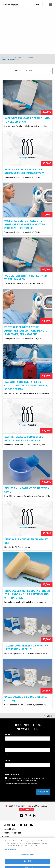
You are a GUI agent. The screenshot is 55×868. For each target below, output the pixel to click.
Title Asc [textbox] (28, 71)
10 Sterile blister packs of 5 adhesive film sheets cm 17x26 (24, 172)
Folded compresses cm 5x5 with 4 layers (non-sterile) (26, 648)
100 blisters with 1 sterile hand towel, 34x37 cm (26, 278)
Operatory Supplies (26, 57)
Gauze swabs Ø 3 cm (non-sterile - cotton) (27, 699)
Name (8, 735)
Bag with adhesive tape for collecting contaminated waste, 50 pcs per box (26, 386)
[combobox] (38, 71)
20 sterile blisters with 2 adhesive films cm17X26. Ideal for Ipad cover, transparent (27, 331)
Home (4, 57)
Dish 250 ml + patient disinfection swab (27, 490)
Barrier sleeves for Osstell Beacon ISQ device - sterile (24, 439)
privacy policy (13, 784)
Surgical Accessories (11, 59)
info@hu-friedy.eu (39, 806)
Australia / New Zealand (14, 833)
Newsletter (28, 809)
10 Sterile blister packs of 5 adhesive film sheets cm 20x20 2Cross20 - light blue (25, 225)
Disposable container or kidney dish (26, 541)
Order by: (17, 71)
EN (39, 4)
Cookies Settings (27, 858)
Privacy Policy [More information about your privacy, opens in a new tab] (11, 853)
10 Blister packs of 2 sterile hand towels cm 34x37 (27, 120)
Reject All (27, 865)
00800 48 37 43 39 (17, 806)
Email (8, 761)
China (6, 837)
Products (12, 57)
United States (10, 829)
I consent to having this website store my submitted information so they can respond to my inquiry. (26, 780)
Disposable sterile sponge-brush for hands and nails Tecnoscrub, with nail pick (27, 595)
